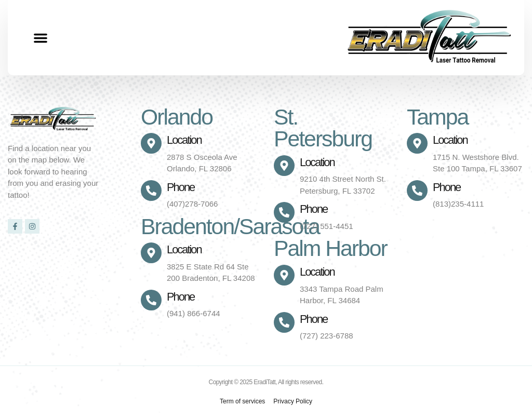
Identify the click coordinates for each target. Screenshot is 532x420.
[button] (41, 38)
